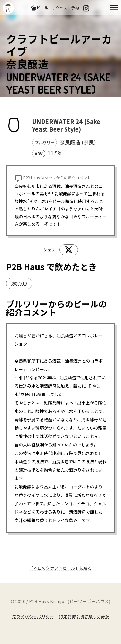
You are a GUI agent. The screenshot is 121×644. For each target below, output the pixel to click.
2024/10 (19, 283)
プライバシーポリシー (33, 616)
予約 (75, 8)
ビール (40, 8)
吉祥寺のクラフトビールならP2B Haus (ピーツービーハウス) (8, 8)
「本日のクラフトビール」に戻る (60, 568)
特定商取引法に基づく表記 (84, 616)
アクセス (60, 8)
